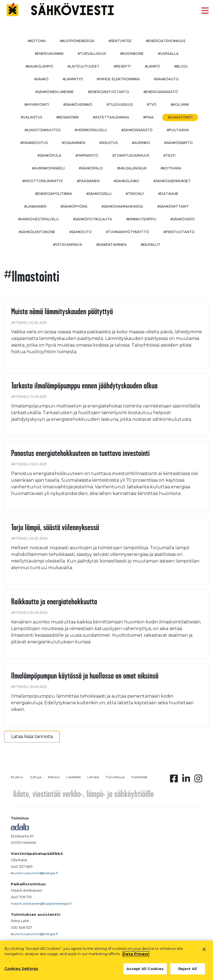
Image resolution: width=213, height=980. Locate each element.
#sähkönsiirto (178, 143)
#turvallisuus (92, 54)
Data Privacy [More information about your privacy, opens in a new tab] (136, 956)
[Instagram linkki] (198, 780)
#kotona (37, 41)
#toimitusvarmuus (131, 155)
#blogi (181, 66)
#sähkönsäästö (137, 130)
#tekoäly (135, 194)
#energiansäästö (161, 92)
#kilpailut (150, 245)
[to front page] (60, 9)
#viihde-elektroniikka (118, 79)
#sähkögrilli (99, 194)
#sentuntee (120, 41)
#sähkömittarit (173, 206)
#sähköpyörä (74, 206)
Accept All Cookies (145, 971)
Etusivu (17, 777)
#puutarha (178, 130)
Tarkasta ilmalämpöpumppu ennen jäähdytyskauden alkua (84, 385)
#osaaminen (73, 143)
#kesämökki (68, 117)
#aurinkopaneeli (48, 168)
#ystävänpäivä (68, 245)
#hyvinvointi (37, 105)
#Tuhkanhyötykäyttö (128, 232)
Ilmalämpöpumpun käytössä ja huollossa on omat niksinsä (85, 675)
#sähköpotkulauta (92, 219)
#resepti (122, 66)
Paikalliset (140, 777)
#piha (148, 117)
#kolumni (180, 105)
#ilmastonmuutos (42, 130)
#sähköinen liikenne (54, 92)
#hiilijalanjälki (132, 168)
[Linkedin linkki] (186, 780)
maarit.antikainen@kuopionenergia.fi (41, 903)
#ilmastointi (180, 117)
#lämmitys (73, 79)
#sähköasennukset (172, 181)
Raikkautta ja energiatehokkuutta (54, 601)
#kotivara (171, 168)
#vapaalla (168, 54)
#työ (152, 105)
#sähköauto (166, 79)
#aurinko (141, 143)
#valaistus (31, 117)
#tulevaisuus (120, 105)
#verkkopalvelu (91, 130)
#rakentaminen (111, 245)
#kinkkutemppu (141, 219)
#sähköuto (81, 232)
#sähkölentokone (37, 232)
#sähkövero (183, 219)
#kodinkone (132, 54)
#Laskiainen (35, 206)
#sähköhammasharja (122, 206)
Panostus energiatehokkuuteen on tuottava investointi (80, 453)
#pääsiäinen (88, 181)
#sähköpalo (91, 168)
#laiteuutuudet (83, 66)
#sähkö (41, 79)
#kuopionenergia (77, 41)
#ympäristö (87, 155)
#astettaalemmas (111, 117)
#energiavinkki (49, 54)
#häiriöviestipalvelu (38, 219)
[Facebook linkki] (174, 780)
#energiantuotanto (109, 92)
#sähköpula (49, 155)
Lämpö (93, 777)
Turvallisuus (115, 777)
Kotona (54, 777)
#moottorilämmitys (42, 181)
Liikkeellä (73, 777)
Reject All (188, 971)
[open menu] (205, 11)
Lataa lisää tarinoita (32, 737)
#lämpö (152, 66)
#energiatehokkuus (166, 41)
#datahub (168, 194)
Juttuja (35, 777)
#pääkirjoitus (34, 143)
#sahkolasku (126, 181)
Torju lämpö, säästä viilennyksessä (55, 527)
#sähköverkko (78, 105)
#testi (169, 155)
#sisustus (108, 143)
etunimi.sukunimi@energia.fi (34, 873)
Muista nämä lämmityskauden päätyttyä (62, 311)
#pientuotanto (179, 232)
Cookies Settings (21, 971)
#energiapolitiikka (54, 194)
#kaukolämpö (39, 66)
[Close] (204, 952)
